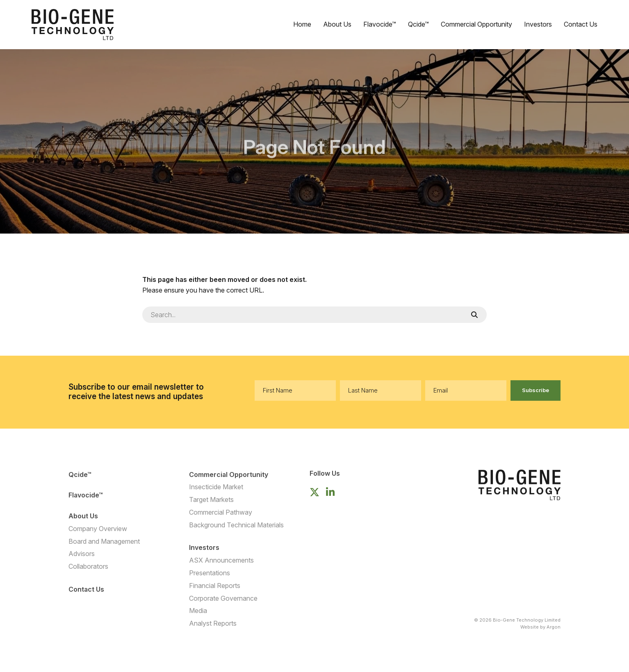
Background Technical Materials (236, 525)
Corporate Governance (223, 598)
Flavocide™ (380, 24)
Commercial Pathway (221, 512)
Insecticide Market (216, 487)
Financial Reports (215, 586)
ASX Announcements (221, 560)
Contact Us (581, 24)
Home (302, 24)
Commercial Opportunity (476, 24)
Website (530, 627)
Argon (554, 627)
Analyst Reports (213, 623)
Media (198, 611)
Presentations (210, 573)
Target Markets (211, 499)
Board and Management (104, 541)
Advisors (82, 554)
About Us (337, 24)
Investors (538, 24)
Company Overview (98, 529)
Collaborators (88, 566)
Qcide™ (418, 24)
